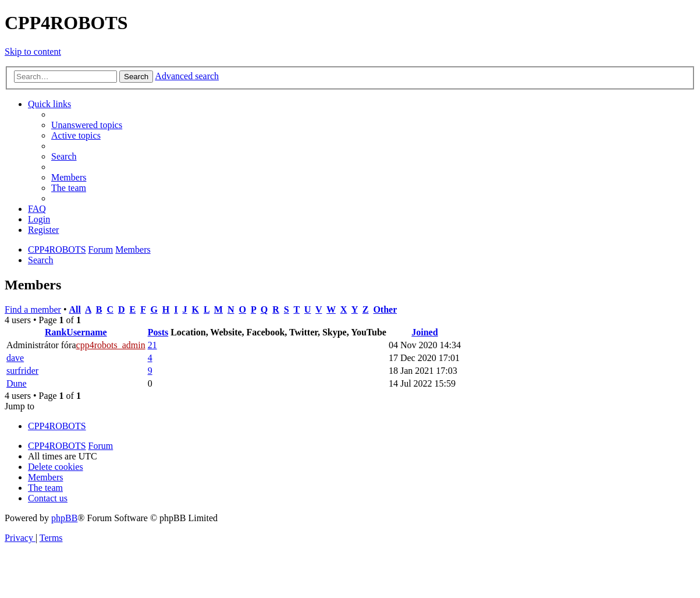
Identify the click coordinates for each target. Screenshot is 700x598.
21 (152, 345)
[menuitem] (87, 125)
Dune (17, 383)
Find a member (33, 309)
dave (15, 358)
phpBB (64, 518)
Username (86, 332)
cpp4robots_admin (111, 345)
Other (385, 309)
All (74, 309)
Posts (158, 332)
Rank (56, 332)
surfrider (22, 371)
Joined (424, 332)
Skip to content (33, 52)
